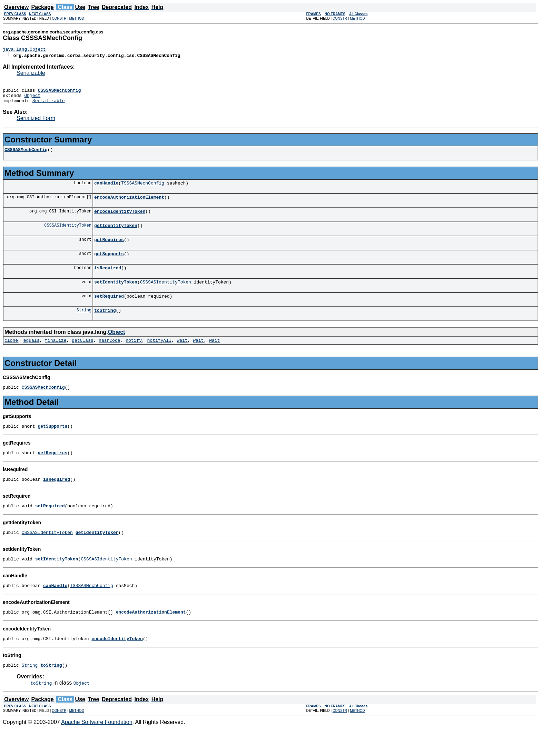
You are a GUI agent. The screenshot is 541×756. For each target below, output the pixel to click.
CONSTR (59, 18)
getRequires (109, 250)
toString (105, 326)
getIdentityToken (116, 235)
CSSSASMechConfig (26, 155)
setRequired (109, 310)
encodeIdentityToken (120, 219)
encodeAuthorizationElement (129, 204)
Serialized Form (36, 122)
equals (32, 357)
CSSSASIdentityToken (68, 234)
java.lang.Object (24, 50)
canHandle (106, 189)
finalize (56, 357)
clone (11, 357)
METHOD (77, 18)
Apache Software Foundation (97, 750)
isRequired (108, 280)
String (84, 325)
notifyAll (159, 357)
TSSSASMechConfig (143, 189)
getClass (82, 357)
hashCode (109, 357)
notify (134, 357)
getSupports (109, 265)
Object (32, 98)
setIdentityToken (116, 295)
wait (182, 357)
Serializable (31, 74)
